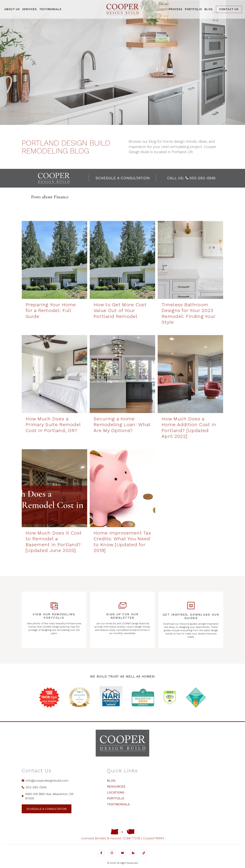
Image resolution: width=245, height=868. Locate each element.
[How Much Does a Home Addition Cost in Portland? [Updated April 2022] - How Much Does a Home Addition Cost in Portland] (190, 374)
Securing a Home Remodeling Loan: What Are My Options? (122, 425)
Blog (111, 781)
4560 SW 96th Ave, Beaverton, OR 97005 (48, 796)
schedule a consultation (123, 178)
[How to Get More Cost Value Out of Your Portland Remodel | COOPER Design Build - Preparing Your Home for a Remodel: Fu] (54, 260)
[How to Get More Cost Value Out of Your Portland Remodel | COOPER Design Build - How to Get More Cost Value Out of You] (122, 260)
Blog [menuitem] (209, 10)
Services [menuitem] (30, 10)
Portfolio (116, 798)
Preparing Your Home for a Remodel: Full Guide (51, 310)
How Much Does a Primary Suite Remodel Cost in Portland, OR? (53, 425)
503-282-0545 (200, 178)
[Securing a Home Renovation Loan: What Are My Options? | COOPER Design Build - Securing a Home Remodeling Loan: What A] (122, 374)
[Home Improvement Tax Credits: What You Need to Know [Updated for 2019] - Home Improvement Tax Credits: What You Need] (122, 488)
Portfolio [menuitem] (194, 10)
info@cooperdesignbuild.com (45, 781)
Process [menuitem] (176, 10)
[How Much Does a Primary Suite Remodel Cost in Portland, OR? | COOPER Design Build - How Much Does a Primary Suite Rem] (54, 374)
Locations (116, 792)
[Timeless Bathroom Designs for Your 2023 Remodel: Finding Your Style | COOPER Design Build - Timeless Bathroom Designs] (190, 260)
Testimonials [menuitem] (50, 10)
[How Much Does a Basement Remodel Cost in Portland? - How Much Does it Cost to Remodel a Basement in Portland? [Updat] (54, 488)
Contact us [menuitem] (229, 10)
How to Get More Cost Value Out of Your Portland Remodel (120, 310)
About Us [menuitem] (12, 10)
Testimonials (118, 804)
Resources (116, 786)
